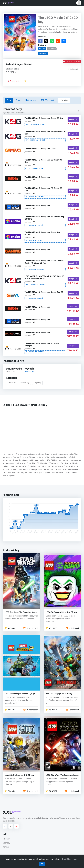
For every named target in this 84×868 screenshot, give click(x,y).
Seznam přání (14, 81)
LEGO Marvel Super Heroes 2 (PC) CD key (21, 694)
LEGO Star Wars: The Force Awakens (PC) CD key (62, 775)
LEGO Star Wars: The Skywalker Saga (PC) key (21, 612)
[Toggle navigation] (73, 3)
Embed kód (43, 54)
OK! (42, 864)
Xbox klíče (52, 48)
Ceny (9, 100)
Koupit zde (73, 119)
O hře (18, 100)
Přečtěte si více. (70, 859)
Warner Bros (30, 372)
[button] (79, 3)
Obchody (6, 843)
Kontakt (6, 847)
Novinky (6, 839)
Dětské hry (25, 383)
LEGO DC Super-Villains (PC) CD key (61, 612)
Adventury (12, 383)
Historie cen (31, 100)
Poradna (64, 100)
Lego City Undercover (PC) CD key (19, 775)
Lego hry (37, 383)
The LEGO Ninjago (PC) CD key (59, 694)
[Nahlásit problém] (25, 81)
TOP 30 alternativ (48, 100)
